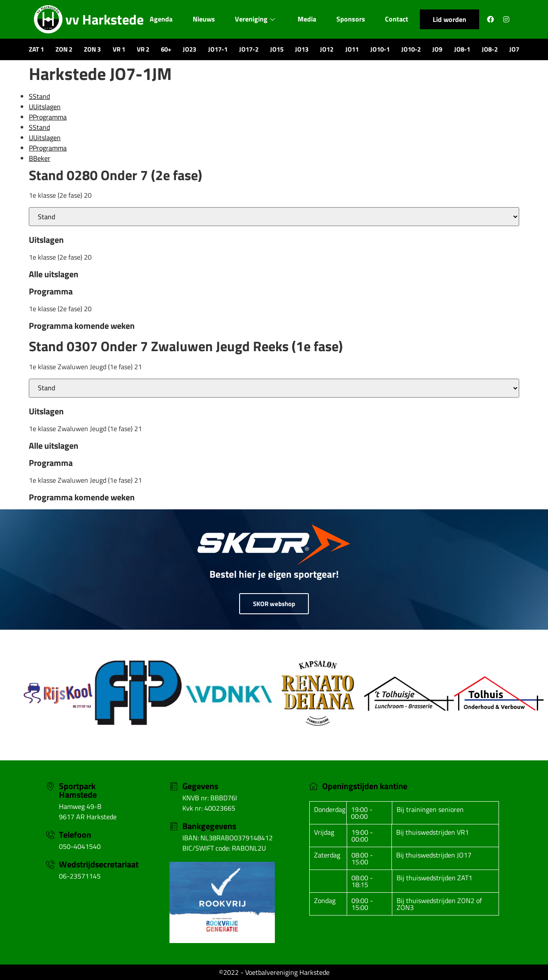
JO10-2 (411, 49)
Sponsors (353, 19)
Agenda (159, 19)
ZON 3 (92, 49)
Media (308, 19)
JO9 (437, 49)
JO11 (352, 49)
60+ (166, 49)
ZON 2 (64, 49)
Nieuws (203, 19)
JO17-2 (249, 49)
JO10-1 (380, 49)
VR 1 (119, 49)
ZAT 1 (36, 49)
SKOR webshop (274, 604)
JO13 (302, 49)
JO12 (327, 49)
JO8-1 (462, 49)
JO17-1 (218, 49)
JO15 (277, 49)
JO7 (514, 49)
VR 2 (143, 49)
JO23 (189, 49)
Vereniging (255, 19)
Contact (399, 19)
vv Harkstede (105, 19)
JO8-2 (490, 49)
